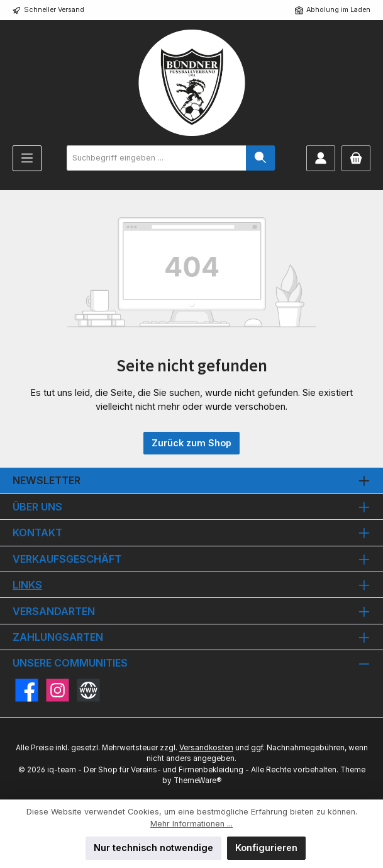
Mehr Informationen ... (191, 824)
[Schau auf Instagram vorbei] (58, 690)
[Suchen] (260, 158)
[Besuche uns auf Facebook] (27, 690)
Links (27, 585)
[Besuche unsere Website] (88, 690)
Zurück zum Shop (191, 443)
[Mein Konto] (321, 158)
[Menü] (27, 158)
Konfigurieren (266, 848)
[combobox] (157, 158)
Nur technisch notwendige (153, 848)
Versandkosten (206, 748)
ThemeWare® (197, 781)
